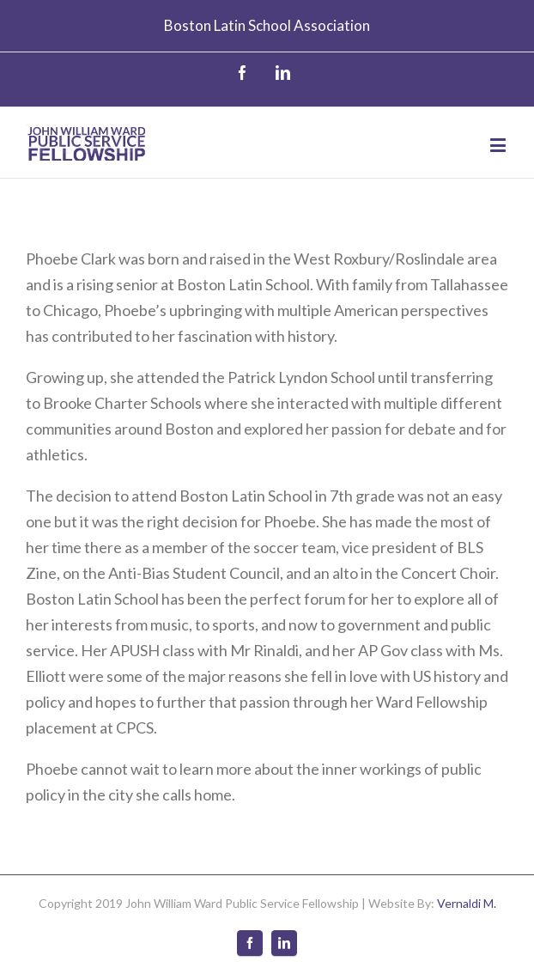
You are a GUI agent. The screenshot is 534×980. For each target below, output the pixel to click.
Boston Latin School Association (267, 25)
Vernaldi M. (467, 903)
